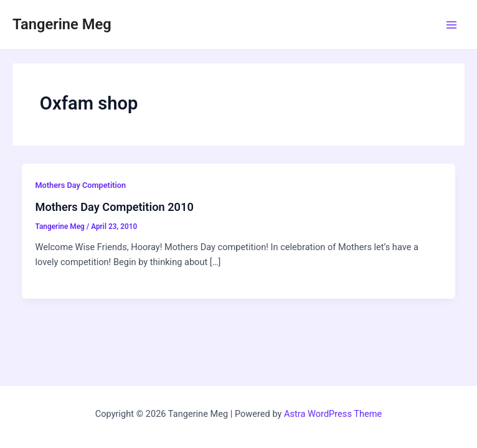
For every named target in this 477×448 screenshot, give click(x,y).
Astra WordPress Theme (333, 414)
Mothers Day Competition (80, 185)
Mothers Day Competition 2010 (114, 207)
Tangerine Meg (62, 24)
